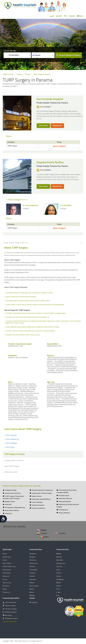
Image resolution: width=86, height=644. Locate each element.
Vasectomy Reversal (65, 498)
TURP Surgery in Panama (42, 74)
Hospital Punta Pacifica (50, 162)
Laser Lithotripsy (37, 502)
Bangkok (32, 557)
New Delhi (60, 560)
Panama (28, 74)
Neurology (8, 615)
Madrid (32, 589)
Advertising (7, 557)
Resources (6, 576)
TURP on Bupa (10, 447)
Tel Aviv (59, 573)
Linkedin (33, 602)
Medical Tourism (9, 74)
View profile (43, 126)
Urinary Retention (64, 513)
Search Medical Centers (70, 55)
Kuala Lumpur (34, 586)
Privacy (5, 580)
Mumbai (59, 557)
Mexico (45, 537)
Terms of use (7, 583)
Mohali (59, 583)
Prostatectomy (63, 510)
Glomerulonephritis (65, 502)
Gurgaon (33, 573)
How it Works (7, 563)
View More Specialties (10, 622)
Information (7, 573)
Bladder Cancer (10, 502)
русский (59, 16)
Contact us (6, 592)
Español (72, 16)
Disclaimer (6, 586)
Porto (58, 589)
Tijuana (59, 576)
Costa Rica (61, 533)
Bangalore (33, 554)
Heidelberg (60, 580)
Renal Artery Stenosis (12, 510)
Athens (59, 586)
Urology (19, 74)
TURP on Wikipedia (11, 443)
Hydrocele (8, 504)
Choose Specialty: (10, 51)
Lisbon (59, 592)
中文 (65, 16)
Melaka (59, 554)
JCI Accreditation (45, 107)
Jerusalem (33, 580)
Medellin (32, 596)
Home (5, 554)
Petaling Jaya (61, 563)
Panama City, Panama (59, 103)
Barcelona (33, 560)
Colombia (42, 533)
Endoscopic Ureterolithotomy (41, 499)
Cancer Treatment (11, 603)
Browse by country (11, 472)
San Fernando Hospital (50, 99)
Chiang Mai (33, 570)
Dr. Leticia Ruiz (66, 206)
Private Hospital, (43, 103)
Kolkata (32, 583)
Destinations (7, 570)
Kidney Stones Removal (13, 493)
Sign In (80, 16)
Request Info (57, 126)
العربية (52, 16)
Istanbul (32, 576)
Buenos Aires (34, 563)
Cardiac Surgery (10, 606)
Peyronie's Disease (38, 505)
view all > (26, 200)
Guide (5, 560)
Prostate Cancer (64, 496)
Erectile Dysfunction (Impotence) (42, 490)
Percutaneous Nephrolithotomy (15, 508)
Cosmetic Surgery (11, 609)
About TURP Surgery (12, 466)
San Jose (59, 567)
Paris (58, 596)
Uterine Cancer (37, 496)
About (5, 589)
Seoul (58, 570)
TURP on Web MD (11, 435)
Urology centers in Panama (14, 460)
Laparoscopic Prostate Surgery (42, 493)
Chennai (32, 567)
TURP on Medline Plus (12, 439)
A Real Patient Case (9, 567)
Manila (32, 592)
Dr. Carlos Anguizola (30, 206)
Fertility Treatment (11, 612)
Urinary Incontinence (38, 508)
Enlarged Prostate (11, 490)
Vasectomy (8, 513)
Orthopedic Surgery (11, 619)
